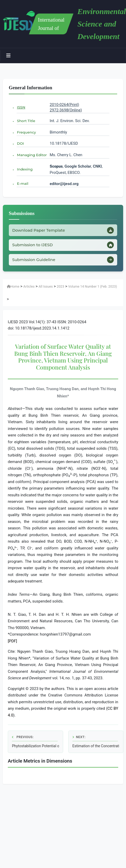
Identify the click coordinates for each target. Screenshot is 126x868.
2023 (60, 286)
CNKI (97, 166)
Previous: (23, 737)
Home (13, 286)
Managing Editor (32, 155)
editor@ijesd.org (64, 184)
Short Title (26, 121)
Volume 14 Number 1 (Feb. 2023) (92, 286)
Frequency (26, 132)
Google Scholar (78, 166)
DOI (20, 143)
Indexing (25, 169)
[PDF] (12, 641)
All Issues (46, 286)
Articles (29, 286)
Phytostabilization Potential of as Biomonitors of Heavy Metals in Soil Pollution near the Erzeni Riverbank (35, 746)
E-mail (23, 183)
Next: (79, 737)
